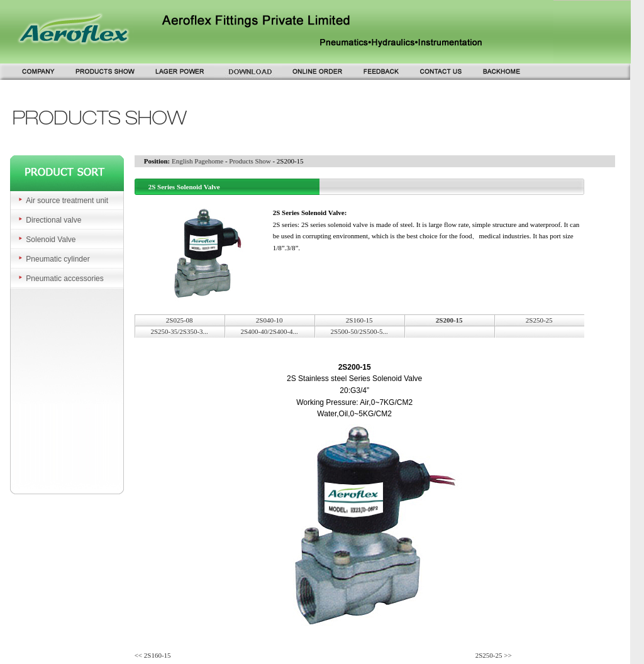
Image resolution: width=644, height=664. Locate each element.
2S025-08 (180, 320)
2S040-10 (269, 320)
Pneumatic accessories (64, 279)
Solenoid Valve (51, 240)
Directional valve (53, 220)
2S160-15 (359, 320)
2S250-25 (539, 320)
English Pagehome (197, 161)
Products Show (250, 161)
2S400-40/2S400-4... (269, 331)
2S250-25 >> (494, 655)
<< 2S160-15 (153, 655)
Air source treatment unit (67, 201)
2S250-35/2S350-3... (179, 331)
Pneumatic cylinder (58, 259)
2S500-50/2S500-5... (359, 331)
